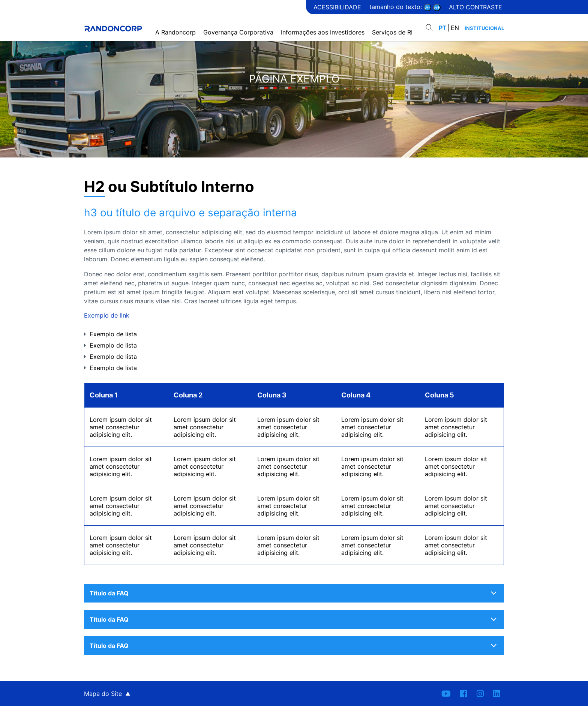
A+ (437, 7)
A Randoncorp (177, 24)
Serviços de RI (394, 24)
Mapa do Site (103, 694)
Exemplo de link (107, 315)
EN (455, 24)
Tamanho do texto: (397, 7)
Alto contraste (475, 7)
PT (443, 24)
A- (428, 7)
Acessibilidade (337, 7)
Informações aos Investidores (325, 24)
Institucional (484, 24)
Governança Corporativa (240, 24)
